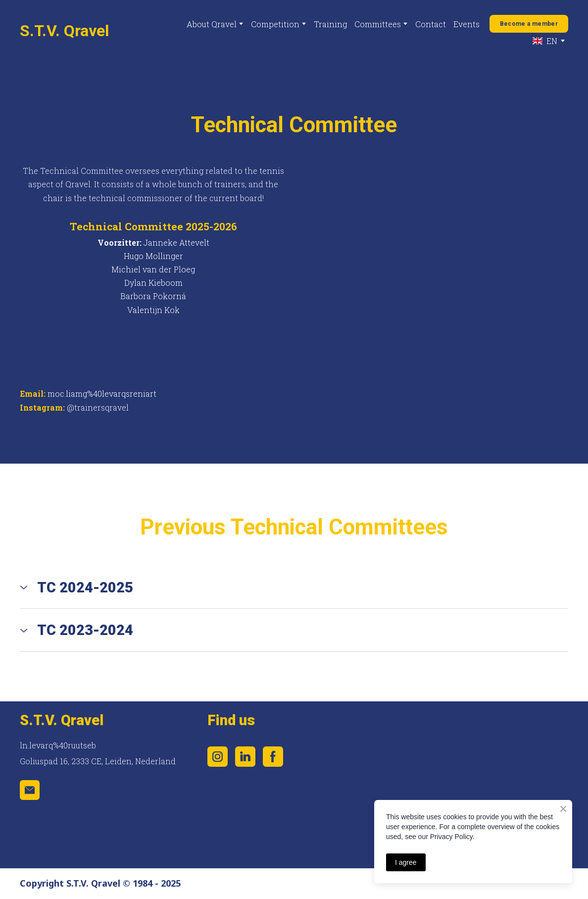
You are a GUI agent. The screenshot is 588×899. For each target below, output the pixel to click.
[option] (545, 41)
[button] (529, 24)
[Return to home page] (64, 31)
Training (330, 24)
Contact (431, 24)
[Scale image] (419, 722)
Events (466, 24)
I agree (406, 862)
